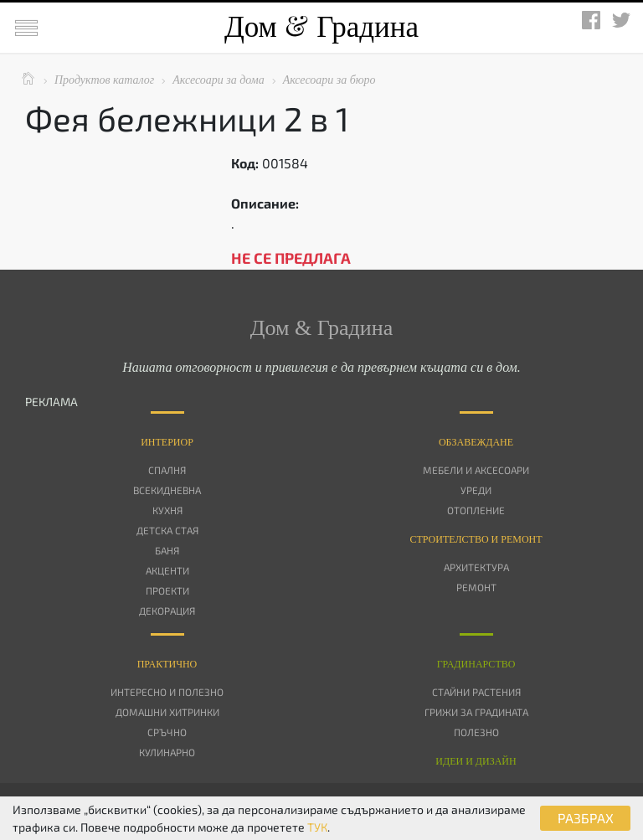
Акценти (167, 570)
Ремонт (476, 587)
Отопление (476, 510)
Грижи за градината (476, 712)
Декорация (167, 611)
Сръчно (167, 732)
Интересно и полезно (167, 692)
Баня (167, 550)
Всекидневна (167, 490)
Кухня (167, 510)
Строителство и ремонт (476, 539)
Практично (167, 664)
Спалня (167, 470)
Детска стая (167, 530)
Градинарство (476, 664)
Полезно (476, 732)
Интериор (167, 442)
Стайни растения (476, 692)
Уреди (476, 490)
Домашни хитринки (167, 712)
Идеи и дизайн (476, 761)
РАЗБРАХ (586, 818)
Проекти (167, 590)
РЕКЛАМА (51, 402)
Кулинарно (167, 752)
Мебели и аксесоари (476, 470)
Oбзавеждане (476, 442)
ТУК (317, 827)
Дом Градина (321, 27)
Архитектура (476, 567)
